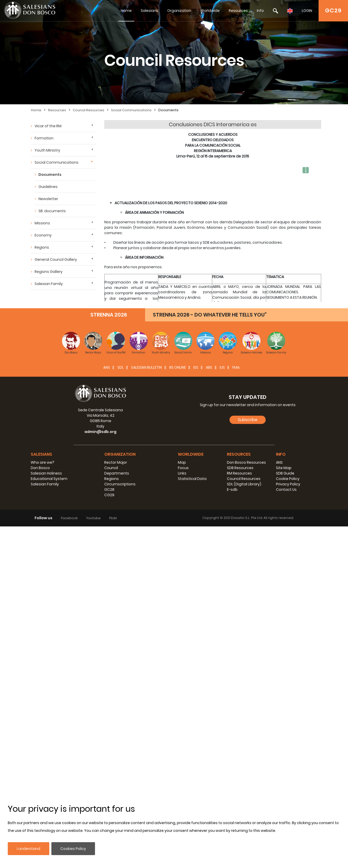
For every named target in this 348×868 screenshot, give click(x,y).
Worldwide (210, 11)
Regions (42, 247)
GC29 (333, 10)
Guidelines (48, 187)
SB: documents (52, 211)
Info (260, 11)
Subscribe (248, 761)
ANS (107, 709)
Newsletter (48, 199)
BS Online (178, 709)
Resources (238, 11)
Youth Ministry (47, 150)
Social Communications (131, 110)
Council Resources (89, 110)
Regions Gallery (49, 272)
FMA (236, 709)
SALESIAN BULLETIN (147, 709)
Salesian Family (49, 284)
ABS (209, 709)
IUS (222, 709)
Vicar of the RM (48, 126)
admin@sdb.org (100, 773)
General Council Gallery (56, 259)
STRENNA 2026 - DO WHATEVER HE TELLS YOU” (210, 656)
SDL (121, 709)
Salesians (149, 11)
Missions (42, 223)
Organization (179, 11)
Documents (168, 110)
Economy (43, 235)
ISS (196, 709)
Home (126, 11)
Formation (44, 138)
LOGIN (307, 11)
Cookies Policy (73, 849)
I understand (29, 849)
